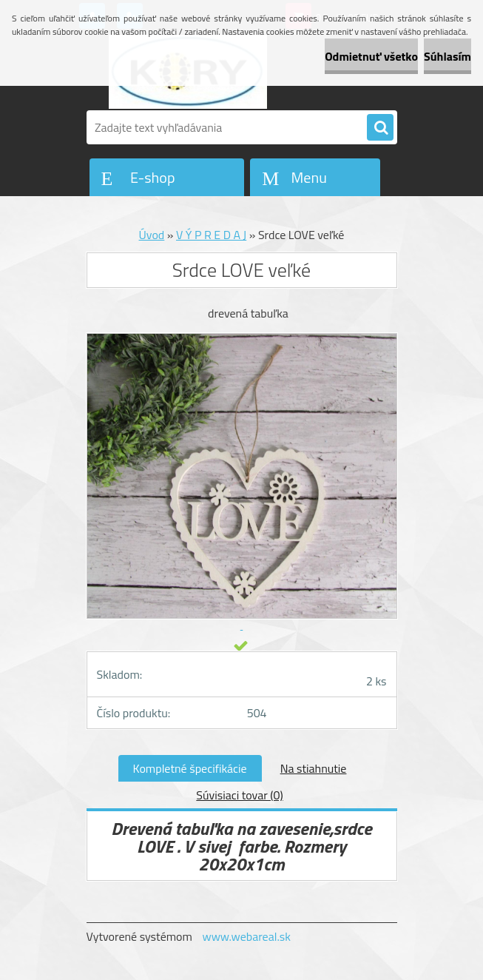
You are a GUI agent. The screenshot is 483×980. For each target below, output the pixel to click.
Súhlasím (447, 56)
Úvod (152, 235)
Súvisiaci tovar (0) (239, 795)
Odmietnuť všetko (371, 56)
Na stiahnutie (314, 768)
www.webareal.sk (246, 936)
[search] (380, 128)
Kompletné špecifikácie (190, 768)
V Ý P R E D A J (211, 235)
